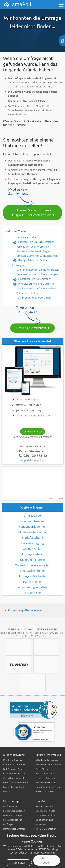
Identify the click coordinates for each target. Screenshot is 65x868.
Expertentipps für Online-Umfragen (37, 274)
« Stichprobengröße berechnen (24, 610)
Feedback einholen (32, 571)
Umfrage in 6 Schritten (33, 576)
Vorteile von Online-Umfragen (34, 247)
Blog (38, 833)
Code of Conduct (44, 820)
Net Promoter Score (14, 769)
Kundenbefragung (32, 521)
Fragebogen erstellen (33, 560)
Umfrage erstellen (27, 237)
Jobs (38, 838)
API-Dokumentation (46, 829)
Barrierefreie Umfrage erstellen (36, 242)
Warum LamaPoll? (45, 806)
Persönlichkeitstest (45, 791)
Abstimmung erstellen (32, 587)
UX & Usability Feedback (16, 782)
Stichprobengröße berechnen (34, 298)
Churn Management (14, 778)
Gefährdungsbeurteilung (48, 787)
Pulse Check (42, 769)
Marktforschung (32, 538)
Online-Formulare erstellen (32, 565)
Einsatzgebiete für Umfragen (35, 279)
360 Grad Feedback (45, 773)
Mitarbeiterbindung (46, 782)
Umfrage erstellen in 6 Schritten (37, 284)
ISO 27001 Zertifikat (46, 815)
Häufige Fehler (32, 582)
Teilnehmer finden (27, 293)
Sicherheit (41, 824)
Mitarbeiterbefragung (32, 532)
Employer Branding (46, 778)
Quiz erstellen (33, 593)
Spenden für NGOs (45, 811)
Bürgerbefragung (33, 543)
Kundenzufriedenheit (33, 527)
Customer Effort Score (15, 773)
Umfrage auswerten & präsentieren (37, 256)
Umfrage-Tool (33, 516)
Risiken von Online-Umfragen (34, 251)
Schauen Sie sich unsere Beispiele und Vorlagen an (31, 213)
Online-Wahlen (32, 549)
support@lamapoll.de (32, 460)
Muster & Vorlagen (13, 815)
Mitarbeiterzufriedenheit (48, 765)
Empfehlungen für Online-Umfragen (38, 270)
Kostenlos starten (32, 432)
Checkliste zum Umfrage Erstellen (36, 288)
